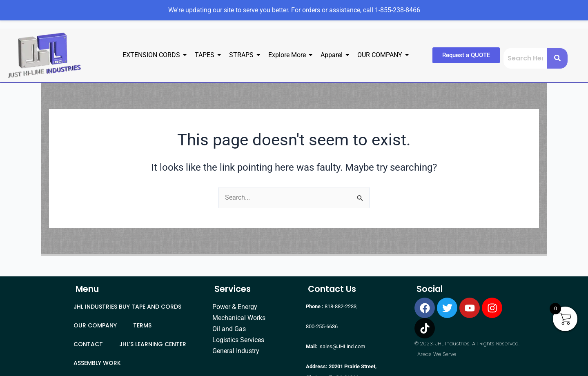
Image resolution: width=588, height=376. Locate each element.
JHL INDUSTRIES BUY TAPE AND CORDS (127, 307)
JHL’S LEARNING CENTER (153, 344)
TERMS (142, 325)
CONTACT (88, 344)
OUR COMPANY (95, 325)
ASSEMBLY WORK (97, 363)
